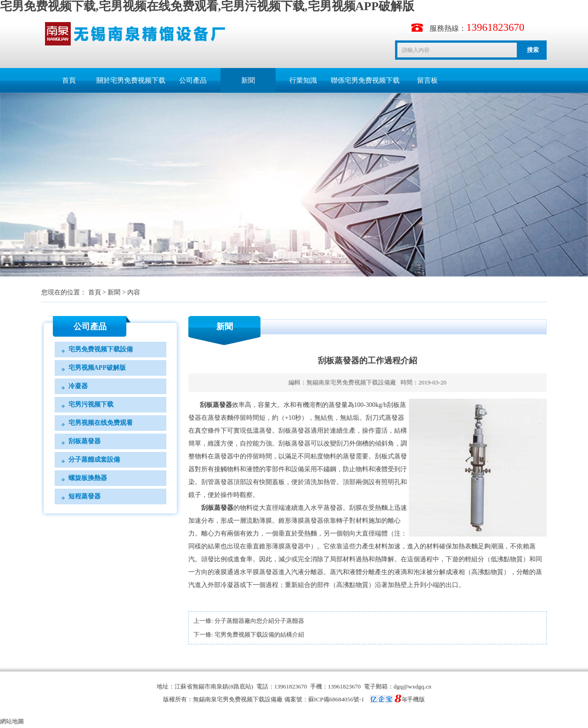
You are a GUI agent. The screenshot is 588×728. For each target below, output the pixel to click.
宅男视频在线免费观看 (101, 423)
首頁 (69, 80)
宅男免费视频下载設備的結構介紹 (259, 635)
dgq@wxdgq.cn (413, 686)
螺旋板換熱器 (88, 478)
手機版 (416, 699)
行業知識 (303, 80)
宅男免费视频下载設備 (101, 349)
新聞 (248, 80)
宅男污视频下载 (91, 404)
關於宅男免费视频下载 (131, 80)
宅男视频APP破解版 (97, 368)
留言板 (427, 80)
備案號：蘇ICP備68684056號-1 (346, 699)
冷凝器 (78, 386)
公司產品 (193, 80)
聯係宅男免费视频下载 (365, 80)
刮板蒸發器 (85, 441)
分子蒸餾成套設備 (94, 460)
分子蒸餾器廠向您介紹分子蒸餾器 (259, 621)
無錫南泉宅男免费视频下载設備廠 (351, 382)
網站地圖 (12, 721)
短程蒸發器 (85, 496)
